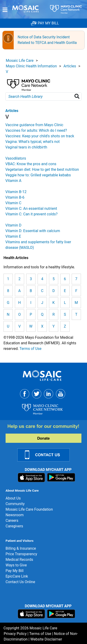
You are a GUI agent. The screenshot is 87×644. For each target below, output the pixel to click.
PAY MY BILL (45, 23)
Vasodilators (16, 158)
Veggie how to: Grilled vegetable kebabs (38, 175)
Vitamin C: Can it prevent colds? (31, 214)
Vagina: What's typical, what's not (32, 142)
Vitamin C (13, 203)
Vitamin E (13, 236)
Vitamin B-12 (16, 192)
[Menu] (5, 10)
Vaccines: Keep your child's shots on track (40, 136)
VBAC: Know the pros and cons (31, 164)
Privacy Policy (15, 634)
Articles (70, 66)
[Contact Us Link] (46, 455)
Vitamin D (13, 225)
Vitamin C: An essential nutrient (31, 209)
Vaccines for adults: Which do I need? (36, 130)
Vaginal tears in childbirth (26, 147)
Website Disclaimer (46, 639)
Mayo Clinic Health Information (31, 66)
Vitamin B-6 (15, 197)
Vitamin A (13, 181)
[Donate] (46, 433)
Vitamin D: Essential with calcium (33, 231)
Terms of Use (31, 349)
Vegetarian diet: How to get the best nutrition (42, 169)
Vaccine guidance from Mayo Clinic (34, 125)
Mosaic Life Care (20, 61)
